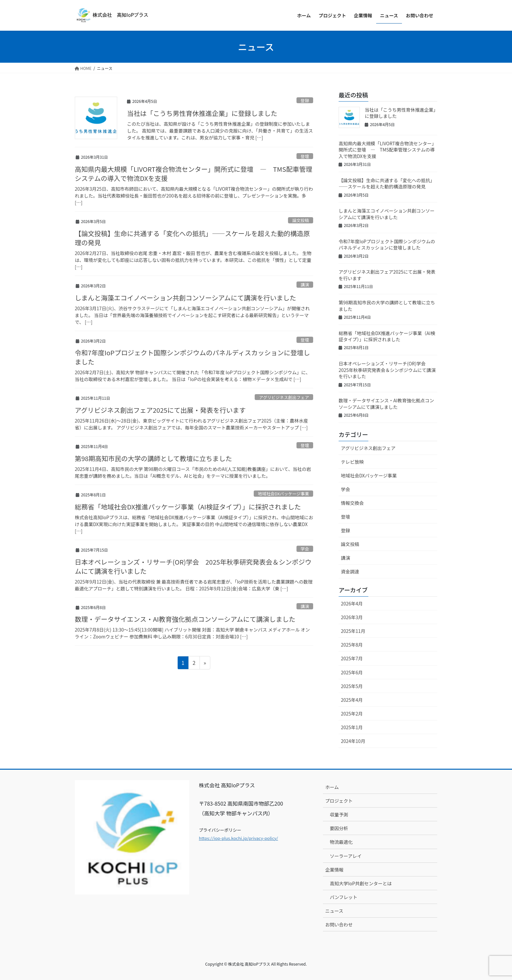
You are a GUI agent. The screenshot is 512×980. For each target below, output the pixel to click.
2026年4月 (352, 603)
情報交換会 (352, 503)
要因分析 (339, 828)
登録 (305, 100)
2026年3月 (352, 617)
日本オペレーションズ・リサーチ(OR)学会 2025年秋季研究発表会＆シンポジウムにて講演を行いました (193, 566)
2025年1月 (352, 727)
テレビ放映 (352, 462)
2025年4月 (352, 700)
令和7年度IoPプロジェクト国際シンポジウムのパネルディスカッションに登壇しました (192, 357)
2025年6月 (352, 672)
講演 (305, 285)
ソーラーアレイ (346, 856)
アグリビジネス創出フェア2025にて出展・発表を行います (160, 410)
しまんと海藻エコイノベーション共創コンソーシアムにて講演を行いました (185, 298)
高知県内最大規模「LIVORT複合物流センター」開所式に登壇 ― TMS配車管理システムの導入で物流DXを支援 (193, 174)
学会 (305, 549)
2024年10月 (353, 741)
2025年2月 (352, 714)
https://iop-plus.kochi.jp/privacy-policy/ (238, 838)
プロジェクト (339, 801)
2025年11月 (353, 631)
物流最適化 (341, 842)
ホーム (332, 787)
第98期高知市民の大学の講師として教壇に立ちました (153, 458)
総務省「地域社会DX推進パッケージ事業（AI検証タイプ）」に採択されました (188, 507)
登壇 (305, 156)
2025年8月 (352, 645)
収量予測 (339, 814)
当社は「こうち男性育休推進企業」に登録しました (202, 113)
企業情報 (334, 870)
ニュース (334, 911)
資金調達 (350, 571)
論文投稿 (301, 220)
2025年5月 (352, 686)
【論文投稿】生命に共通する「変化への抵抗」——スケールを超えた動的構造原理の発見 (192, 238)
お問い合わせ (339, 924)
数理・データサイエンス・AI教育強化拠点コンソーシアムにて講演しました (185, 619)
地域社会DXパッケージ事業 (283, 494)
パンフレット (344, 897)
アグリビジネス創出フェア (284, 397)
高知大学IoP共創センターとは (361, 883)
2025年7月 (352, 658)
